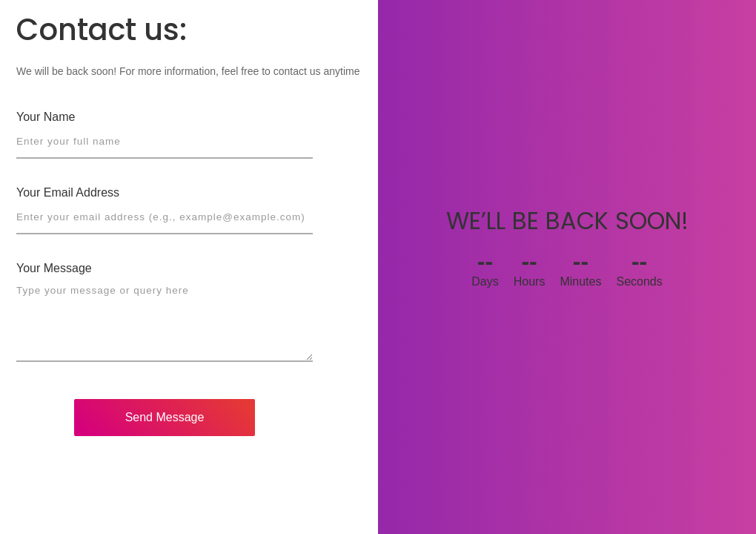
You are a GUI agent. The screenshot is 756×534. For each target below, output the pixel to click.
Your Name (46, 117)
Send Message (165, 417)
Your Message (54, 268)
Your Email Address (68, 192)
